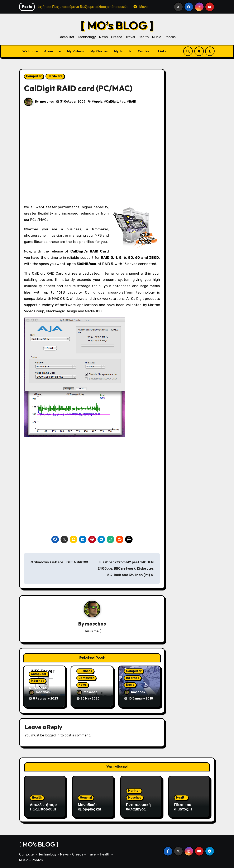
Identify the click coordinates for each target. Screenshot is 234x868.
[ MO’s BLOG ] (117, 25)
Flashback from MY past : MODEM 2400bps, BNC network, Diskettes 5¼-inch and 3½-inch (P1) (126, 569)
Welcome (30, 51)
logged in (52, 735)
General (86, 797)
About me (52, 51)
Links (162, 51)
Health (37, 797)
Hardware (55, 76)
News (83, 685)
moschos (47, 102)
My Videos (76, 51)
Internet (37, 681)
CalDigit (112, 102)
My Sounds (123, 51)
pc (124, 102)
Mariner (134, 790)
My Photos (99, 51)
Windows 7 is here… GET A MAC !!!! (59, 562)
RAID (133, 102)
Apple (98, 102)
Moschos (135, 797)
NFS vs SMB (39, 688)
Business (85, 671)
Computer (34, 76)
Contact (145, 51)
